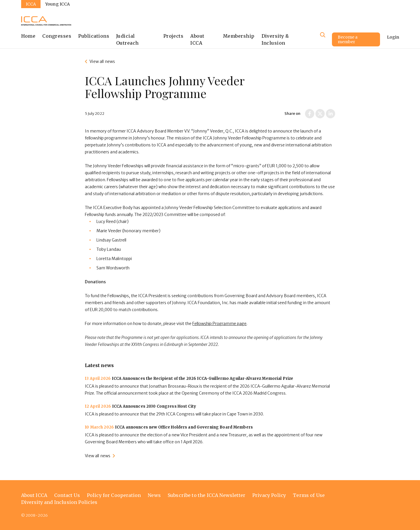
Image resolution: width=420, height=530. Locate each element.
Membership (239, 36)
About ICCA (197, 39)
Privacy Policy (269, 495)
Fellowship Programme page (219, 324)
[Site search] (323, 35)
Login (393, 37)
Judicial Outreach (127, 39)
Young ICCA (57, 4)
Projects (174, 36)
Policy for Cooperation (114, 495)
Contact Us (67, 495)
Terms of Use (309, 495)
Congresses (57, 36)
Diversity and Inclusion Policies (59, 502)
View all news (102, 61)
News (154, 495)
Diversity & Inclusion (275, 39)
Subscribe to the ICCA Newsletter (207, 495)
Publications (94, 36)
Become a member (348, 39)
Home (28, 36)
